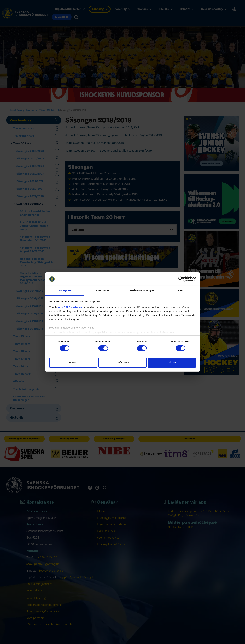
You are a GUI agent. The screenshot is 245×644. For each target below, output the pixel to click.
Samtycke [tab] (65, 290)
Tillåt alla (172, 363)
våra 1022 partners (70, 307)
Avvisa (73, 363)
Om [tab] (180, 290)
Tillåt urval (123, 363)
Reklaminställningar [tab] (142, 290)
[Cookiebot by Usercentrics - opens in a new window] (181, 279)
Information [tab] (103, 290)
